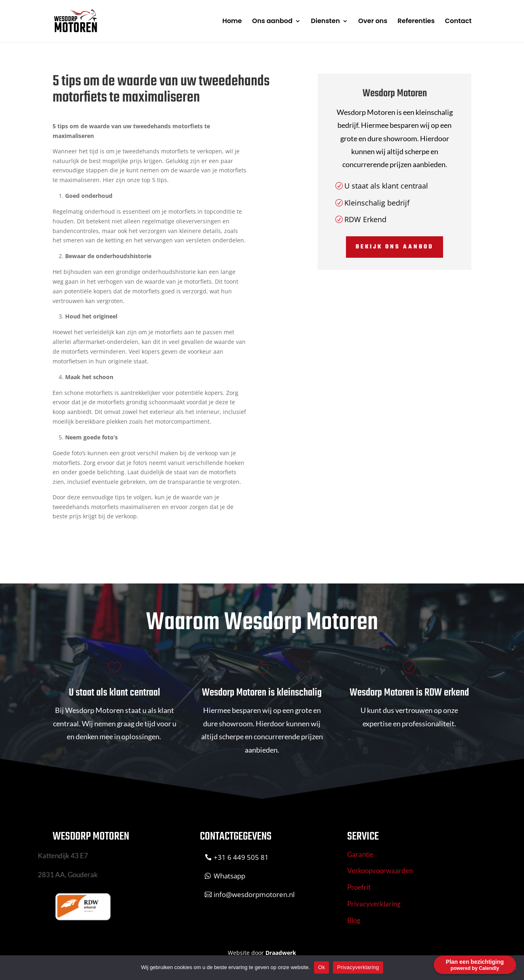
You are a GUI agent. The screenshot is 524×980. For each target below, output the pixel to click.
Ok (321, 967)
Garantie (360, 854)
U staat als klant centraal (386, 186)
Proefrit (359, 887)
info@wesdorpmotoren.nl (254, 894)
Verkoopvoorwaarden (380, 871)
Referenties (416, 22)
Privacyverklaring (374, 904)
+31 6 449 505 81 (241, 857)
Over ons (373, 22)
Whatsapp (229, 876)
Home (232, 22)
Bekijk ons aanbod (395, 247)
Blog (354, 920)
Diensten (325, 22)
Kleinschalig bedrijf (377, 203)
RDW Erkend (365, 219)
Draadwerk (281, 953)
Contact (458, 22)
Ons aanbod (272, 22)
